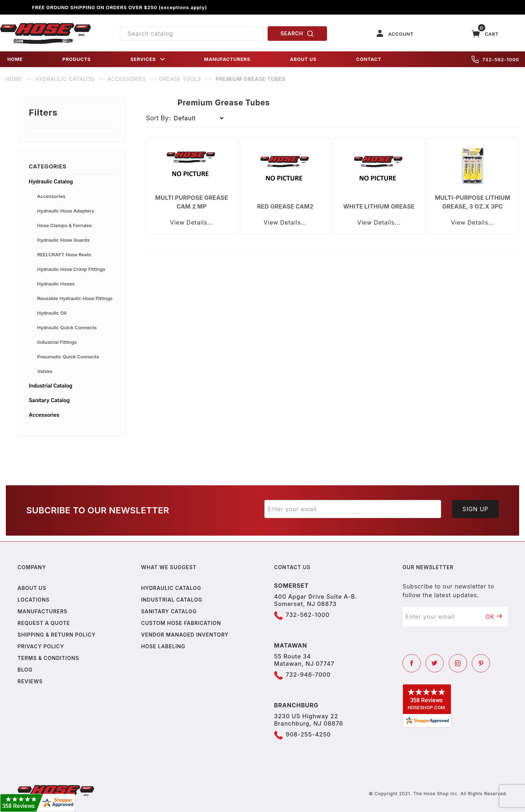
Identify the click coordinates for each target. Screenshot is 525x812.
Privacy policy (41, 646)
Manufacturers (42, 611)
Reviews (30, 681)
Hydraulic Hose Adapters (66, 211)
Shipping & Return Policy (57, 635)
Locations (34, 600)
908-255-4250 (308, 734)
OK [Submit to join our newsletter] (494, 617)
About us (32, 588)
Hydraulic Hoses (56, 284)
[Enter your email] (353, 509)
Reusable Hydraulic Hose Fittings (75, 298)
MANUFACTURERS (227, 59)
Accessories (51, 196)
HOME (15, 59)
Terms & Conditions (48, 658)
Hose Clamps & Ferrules (65, 225)
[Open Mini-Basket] (485, 34)
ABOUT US (303, 59)
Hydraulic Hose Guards (63, 240)
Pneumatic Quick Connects (68, 357)
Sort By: (158, 118)
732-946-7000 (308, 675)
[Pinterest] (481, 663)
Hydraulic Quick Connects (67, 327)
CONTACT (369, 59)
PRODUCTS (77, 59)
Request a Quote (44, 623)
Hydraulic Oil (52, 313)
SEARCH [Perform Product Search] (297, 34)
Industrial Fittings (57, 342)
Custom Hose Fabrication (181, 623)
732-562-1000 (495, 59)
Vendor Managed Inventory (185, 635)
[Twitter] (435, 663)
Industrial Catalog (50, 386)
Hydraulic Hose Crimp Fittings (71, 269)
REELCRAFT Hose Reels (64, 255)
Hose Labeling (163, 646)
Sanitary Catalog (49, 400)
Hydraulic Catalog (51, 181)
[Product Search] (192, 34)
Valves (45, 371)
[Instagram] (458, 663)
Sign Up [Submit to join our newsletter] (476, 509)
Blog (25, 670)
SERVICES (148, 59)
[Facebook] (412, 663)
